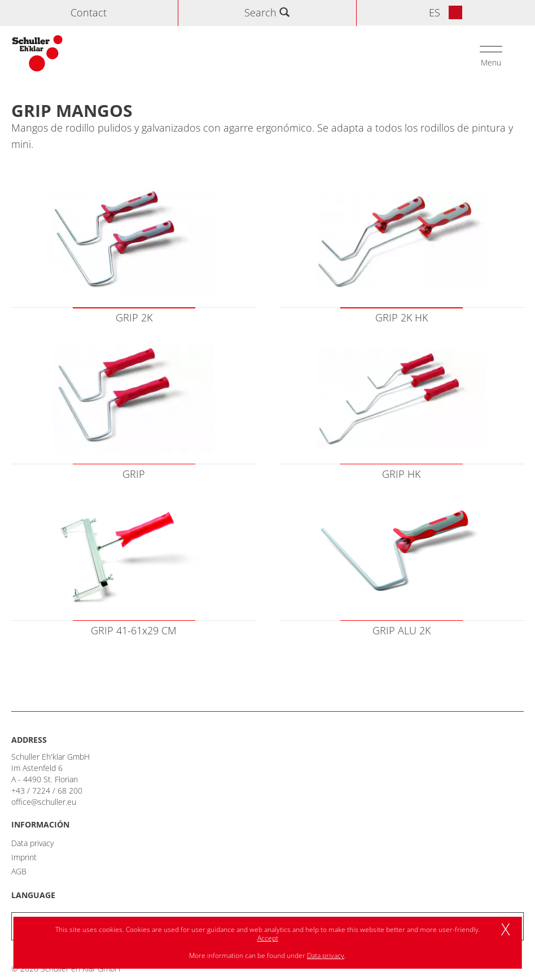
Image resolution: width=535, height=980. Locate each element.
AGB (19, 871)
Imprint (24, 857)
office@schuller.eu (44, 802)
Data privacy (32, 843)
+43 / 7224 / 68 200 (47, 790)
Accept (268, 938)
